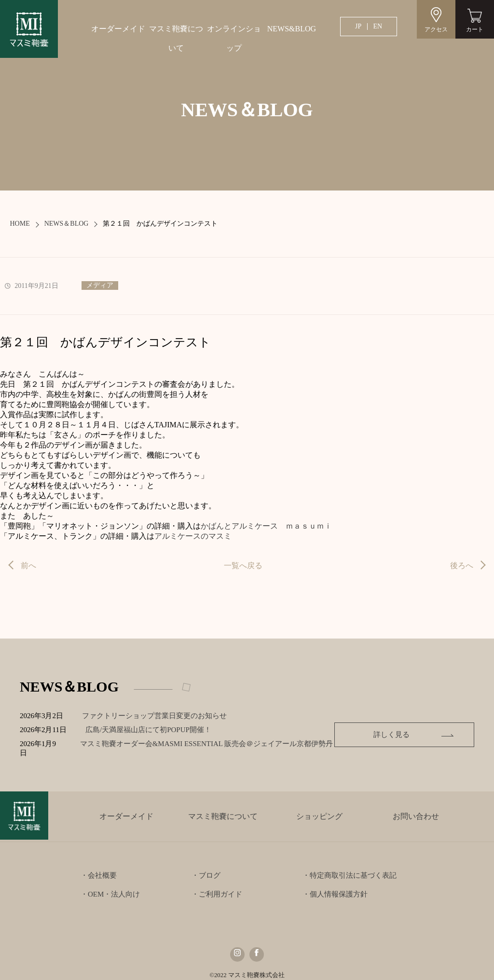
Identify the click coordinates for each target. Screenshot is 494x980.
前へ (28, 565)
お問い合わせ (416, 807)
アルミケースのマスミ (193, 536)
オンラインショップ (234, 38)
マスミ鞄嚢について (176, 38)
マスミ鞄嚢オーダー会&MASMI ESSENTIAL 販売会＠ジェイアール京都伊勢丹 (217, 744)
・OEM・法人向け (110, 885)
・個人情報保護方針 (335, 885)
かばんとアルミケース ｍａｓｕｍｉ (266, 526)
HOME (20, 224)
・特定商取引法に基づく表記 (350, 866)
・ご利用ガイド (217, 885)
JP (358, 26)
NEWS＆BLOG (67, 224)
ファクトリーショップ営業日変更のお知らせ (156, 716)
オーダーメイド (118, 29)
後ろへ (462, 565)
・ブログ (206, 866)
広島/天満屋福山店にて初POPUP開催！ (157, 730)
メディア (100, 285)
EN (377, 26)
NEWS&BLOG (292, 29)
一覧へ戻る (243, 565)
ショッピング (319, 807)
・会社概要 (99, 866)
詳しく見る (411, 730)
